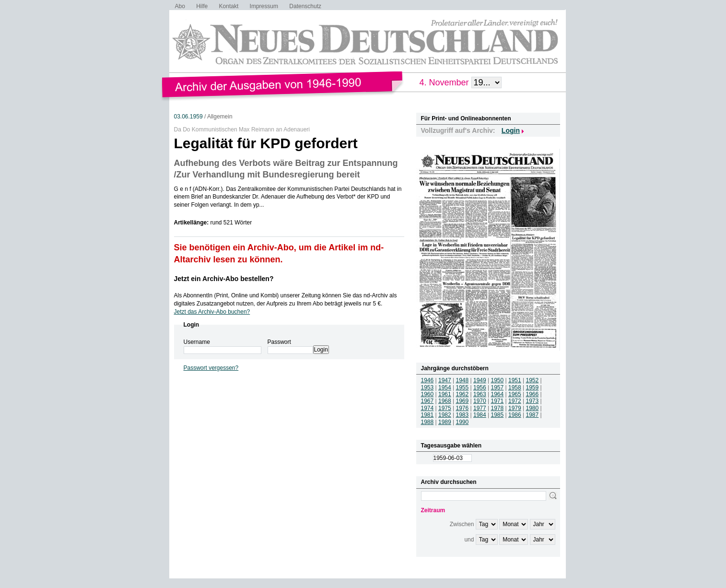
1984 (480, 415)
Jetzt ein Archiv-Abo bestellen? (224, 279)
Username (197, 342)
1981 (427, 415)
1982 (445, 415)
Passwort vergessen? (211, 368)
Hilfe (202, 6)
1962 (463, 394)
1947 (445, 380)
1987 (533, 415)
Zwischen (462, 524)
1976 (463, 408)
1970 (480, 401)
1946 (427, 380)
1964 (498, 394)
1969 (463, 401)
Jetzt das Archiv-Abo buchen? (212, 312)
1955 (463, 388)
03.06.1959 (188, 117)
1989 (445, 422)
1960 (427, 394)
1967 (427, 401)
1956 (480, 388)
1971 (498, 401)
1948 (463, 380)
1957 (498, 388)
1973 (533, 401)
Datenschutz (305, 6)
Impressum (264, 6)
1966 (533, 394)
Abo (180, 6)
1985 (498, 415)
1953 (427, 388)
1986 (515, 415)
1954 (445, 388)
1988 (427, 422)
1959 (533, 388)
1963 (480, 394)
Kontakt (229, 6)
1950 (498, 380)
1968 (445, 401)
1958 (515, 388)
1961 (445, 394)
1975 (445, 408)
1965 (515, 394)
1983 (463, 415)
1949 (480, 380)
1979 (515, 408)
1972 (515, 401)
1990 (463, 422)
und (469, 540)
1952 (533, 380)
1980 (533, 408)
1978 (498, 408)
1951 (515, 380)
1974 (427, 408)
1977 (480, 408)
